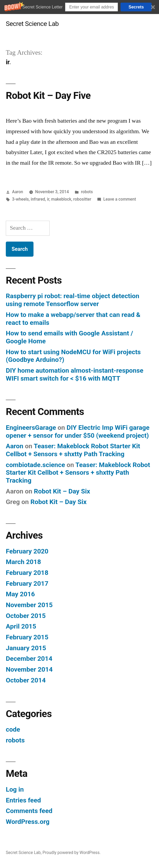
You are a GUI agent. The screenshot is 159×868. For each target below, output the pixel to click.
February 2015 (27, 637)
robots (87, 192)
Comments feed (29, 811)
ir (48, 199)
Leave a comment (120, 199)
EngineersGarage (31, 428)
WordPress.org (28, 822)
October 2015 (26, 616)
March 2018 (23, 562)
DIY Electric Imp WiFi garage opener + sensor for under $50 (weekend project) (78, 431)
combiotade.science (35, 465)
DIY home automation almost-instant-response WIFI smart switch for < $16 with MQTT (75, 374)
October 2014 (26, 680)
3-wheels (20, 199)
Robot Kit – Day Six (62, 491)
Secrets (136, 7)
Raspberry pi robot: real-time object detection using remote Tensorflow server (73, 300)
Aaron (18, 192)
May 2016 (20, 594)
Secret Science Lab (32, 24)
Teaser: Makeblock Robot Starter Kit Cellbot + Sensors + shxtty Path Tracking (73, 450)
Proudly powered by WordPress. (71, 853)
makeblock (61, 199)
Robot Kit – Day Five (48, 96)
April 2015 (21, 626)
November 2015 (29, 605)
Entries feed (23, 800)
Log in (15, 789)
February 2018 (27, 573)
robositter (82, 199)
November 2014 (29, 669)
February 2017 (27, 583)
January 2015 (26, 648)
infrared (38, 199)
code (13, 729)
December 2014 (29, 659)
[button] (79, 7)
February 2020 (27, 551)
